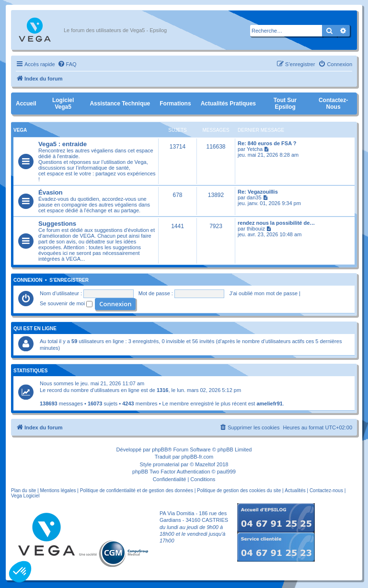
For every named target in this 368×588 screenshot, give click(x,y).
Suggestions (57, 224)
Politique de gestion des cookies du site (239, 490)
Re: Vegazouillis (258, 192)
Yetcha (255, 149)
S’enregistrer (69, 280)
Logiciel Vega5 (63, 104)
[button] (20, 572)
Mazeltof (205, 464)
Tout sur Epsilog (285, 104)
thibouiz (256, 229)
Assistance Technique (120, 104)
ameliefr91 (269, 404)
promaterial (166, 464)
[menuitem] (67, 64)
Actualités (295, 490)
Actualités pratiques (228, 104)
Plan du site (23, 490)
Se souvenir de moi (66, 303)
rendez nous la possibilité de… (276, 223)
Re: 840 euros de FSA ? (267, 143)
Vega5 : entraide (63, 144)
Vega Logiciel (25, 496)
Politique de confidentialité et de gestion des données (137, 490)
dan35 (254, 197)
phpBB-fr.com (198, 457)
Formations (175, 104)
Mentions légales (58, 490)
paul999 (226, 472)
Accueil (26, 104)
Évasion (51, 192)
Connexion (28, 280)
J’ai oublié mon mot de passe (264, 293)
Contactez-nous (333, 104)
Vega (20, 130)
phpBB (160, 450)
